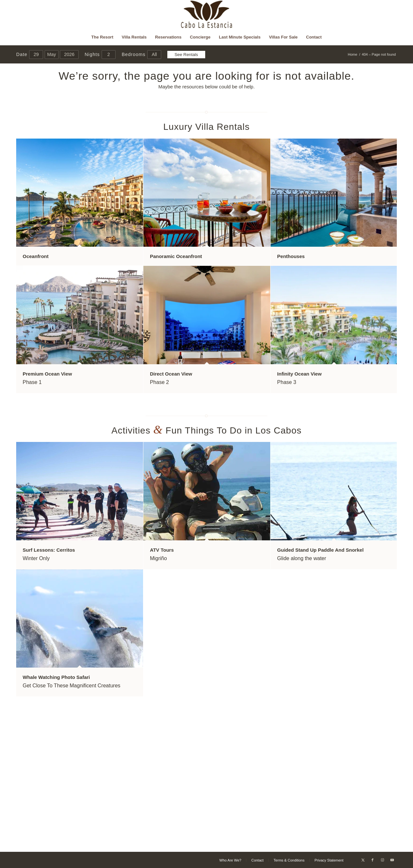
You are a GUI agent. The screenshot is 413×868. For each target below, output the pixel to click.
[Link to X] (363, 860)
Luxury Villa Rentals (207, 127)
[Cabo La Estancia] (207, 15)
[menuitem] (102, 37)
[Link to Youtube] (392, 860)
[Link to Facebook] (373, 860)
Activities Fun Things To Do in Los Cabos (206, 430)
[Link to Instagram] (382, 860)
